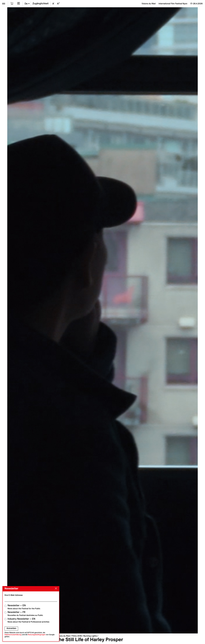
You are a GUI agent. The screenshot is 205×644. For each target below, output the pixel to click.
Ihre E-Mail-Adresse (14, 595)
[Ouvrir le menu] (4, 4)
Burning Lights (90, 636)
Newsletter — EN (24, 607)
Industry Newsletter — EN (28, 620)
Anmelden (11, 628)
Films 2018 (77, 636)
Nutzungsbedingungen (37, 635)
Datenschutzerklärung (13, 635)
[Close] (55, 589)
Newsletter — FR (25, 614)
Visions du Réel (63, 636)
